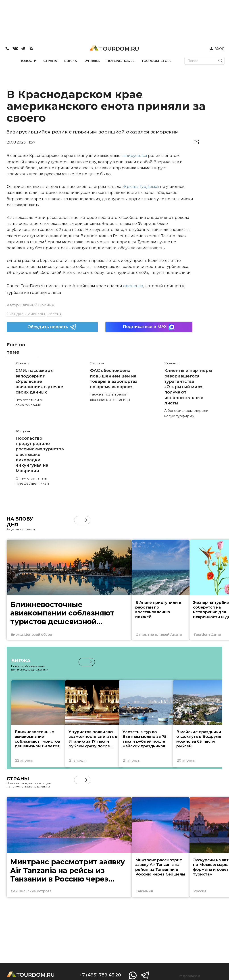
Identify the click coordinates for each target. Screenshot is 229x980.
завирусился (134, 156)
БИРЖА (71, 61)
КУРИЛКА (92, 61)
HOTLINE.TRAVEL (121, 61)
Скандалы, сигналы (26, 314)
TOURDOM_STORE (156, 61)
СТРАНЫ (50, 61)
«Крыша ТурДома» (141, 187)
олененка (133, 286)
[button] (86, 520)
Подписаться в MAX (149, 327)
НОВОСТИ (28, 61)
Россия (55, 314)
